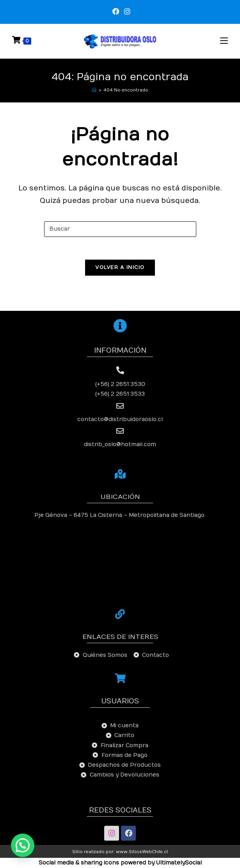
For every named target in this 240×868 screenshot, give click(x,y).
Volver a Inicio (120, 268)
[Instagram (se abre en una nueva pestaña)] (126, 12)
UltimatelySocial (179, 863)
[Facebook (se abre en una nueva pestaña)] (116, 12)
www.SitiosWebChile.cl (142, 852)
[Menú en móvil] (224, 41)
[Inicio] (94, 90)
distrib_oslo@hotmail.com (120, 445)
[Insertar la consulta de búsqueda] (120, 229)
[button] (23, 845)
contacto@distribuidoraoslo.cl (120, 420)
